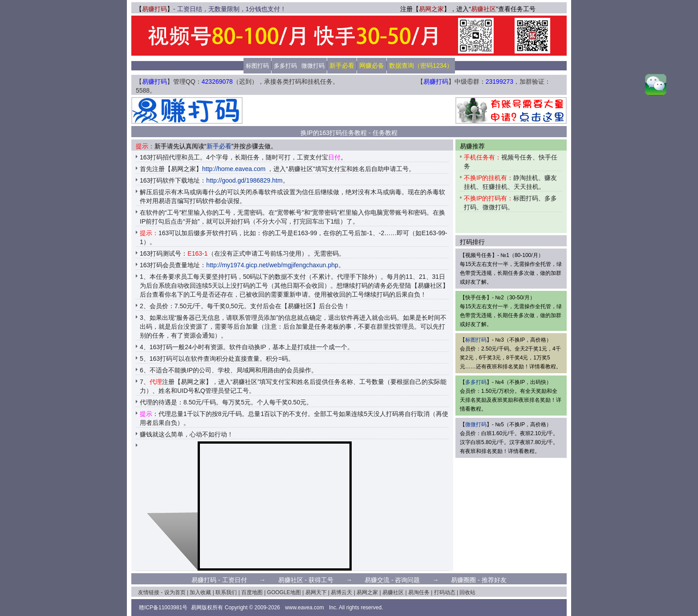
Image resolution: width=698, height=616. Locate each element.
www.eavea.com (304, 608)
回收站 (467, 592)
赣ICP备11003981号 (163, 608)
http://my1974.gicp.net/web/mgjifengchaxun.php (272, 265)
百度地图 (252, 592)
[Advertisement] (349, 110)
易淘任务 (419, 592)
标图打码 (257, 66)
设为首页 (175, 592)
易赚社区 (483, 9)
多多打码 (285, 66)
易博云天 (341, 592)
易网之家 (431, 9)
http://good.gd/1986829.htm (244, 180)
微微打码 (313, 66)
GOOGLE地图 (284, 592)
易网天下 (316, 592)
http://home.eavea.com (234, 169)
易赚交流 (377, 580)
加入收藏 (200, 592)
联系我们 (226, 592)
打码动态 (445, 592)
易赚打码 (154, 9)
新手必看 (219, 146)
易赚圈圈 (463, 580)
